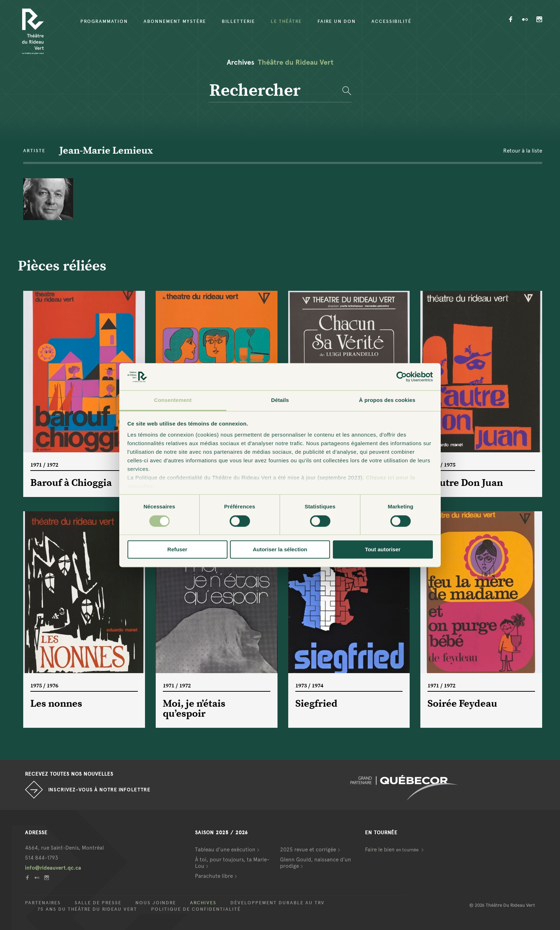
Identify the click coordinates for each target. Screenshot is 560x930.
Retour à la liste (523, 151)
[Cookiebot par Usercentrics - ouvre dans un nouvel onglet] (402, 377)
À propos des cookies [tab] (387, 400)
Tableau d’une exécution (225, 850)
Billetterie (238, 21)
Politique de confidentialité (196, 909)
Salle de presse (98, 903)
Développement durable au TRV (277, 903)
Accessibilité (391, 21)
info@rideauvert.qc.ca (53, 868)
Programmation (104, 21)
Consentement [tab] (173, 400)
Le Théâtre (286, 21)
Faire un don (337, 21)
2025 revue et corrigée (308, 850)
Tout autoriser (383, 550)
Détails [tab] (280, 400)
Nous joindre (156, 903)
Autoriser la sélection (280, 550)
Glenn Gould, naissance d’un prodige (316, 863)
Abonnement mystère (175, 21)
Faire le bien (392, 850)
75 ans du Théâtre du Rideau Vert (87, 909)
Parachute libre (214, 876)
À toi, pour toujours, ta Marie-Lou (232, 863)
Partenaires (43, 903)
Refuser (177, 550)
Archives (203, 903)
